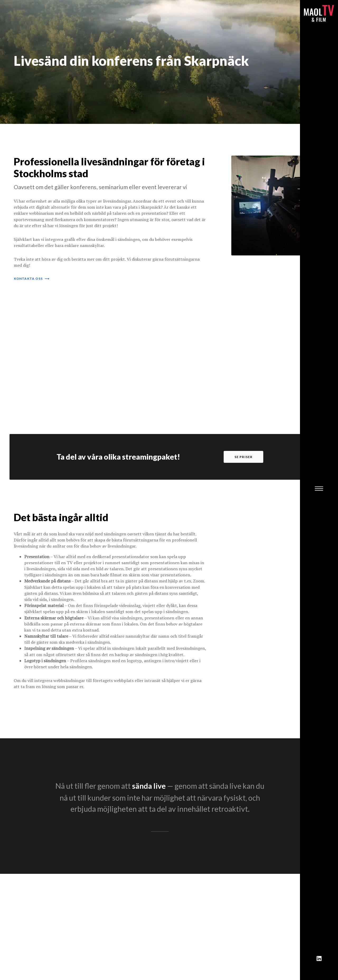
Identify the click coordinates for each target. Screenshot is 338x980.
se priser (244, 457)
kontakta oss (32, 279)
